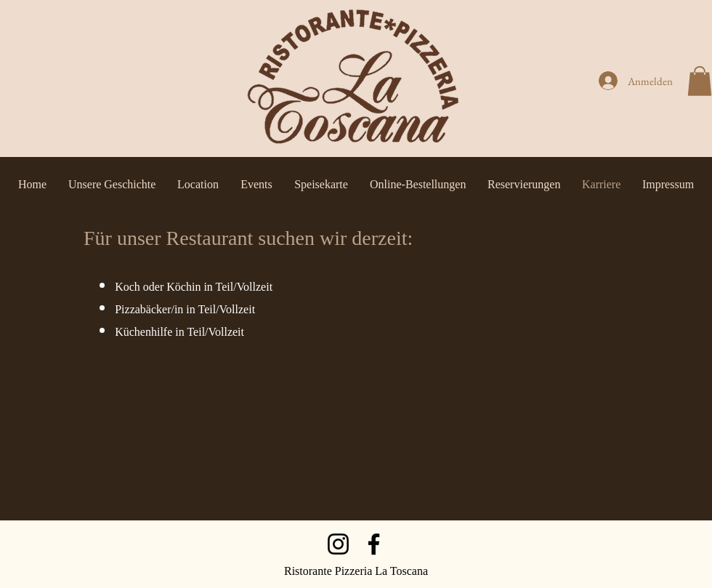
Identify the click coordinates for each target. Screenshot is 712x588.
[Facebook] (374, 544)
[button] (700, 81)
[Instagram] (338, 544)
